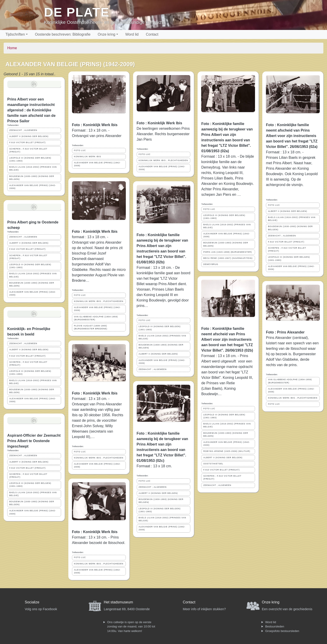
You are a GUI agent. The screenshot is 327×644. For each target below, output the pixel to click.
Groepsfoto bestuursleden (282, 631)
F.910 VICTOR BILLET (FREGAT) (27, 142)
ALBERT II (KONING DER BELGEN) (29, 136)
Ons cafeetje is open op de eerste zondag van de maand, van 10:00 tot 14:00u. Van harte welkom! (131, 627)
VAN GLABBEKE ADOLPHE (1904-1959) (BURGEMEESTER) (96, 318)
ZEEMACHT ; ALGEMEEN (23, 130)
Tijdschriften (15, 34)
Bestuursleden (275, 626)
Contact (152, 34)
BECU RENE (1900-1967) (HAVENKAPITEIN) (228, 258)
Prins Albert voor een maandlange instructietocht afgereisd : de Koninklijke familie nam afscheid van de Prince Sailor (31, 110)
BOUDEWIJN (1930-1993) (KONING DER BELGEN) (32, 178)
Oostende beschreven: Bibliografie (63, 34)
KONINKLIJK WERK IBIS (88, 157)
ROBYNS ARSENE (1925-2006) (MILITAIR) (227, 451)
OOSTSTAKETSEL (213, 464)
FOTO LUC (80, 150)
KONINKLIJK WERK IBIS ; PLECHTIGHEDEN (99, 301)
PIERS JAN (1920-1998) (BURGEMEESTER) (228, 252)
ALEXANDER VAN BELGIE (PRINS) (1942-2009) (33, 187)
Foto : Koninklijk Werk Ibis (95, 125)
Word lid (132, 34)
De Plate (77, 12)
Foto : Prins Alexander (285, 332)
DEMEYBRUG (211, 264)
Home (12, 48)
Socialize (32, 602)
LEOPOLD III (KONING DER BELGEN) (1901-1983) (30, 159)
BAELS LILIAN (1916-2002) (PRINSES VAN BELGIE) (33, 168)
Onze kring (106, 34)
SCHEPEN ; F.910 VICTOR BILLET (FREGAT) (28, 150)
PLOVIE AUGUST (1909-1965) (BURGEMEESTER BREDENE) (91, 327)
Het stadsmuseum (118, 602)
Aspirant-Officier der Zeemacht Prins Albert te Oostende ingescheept (34, 441)
